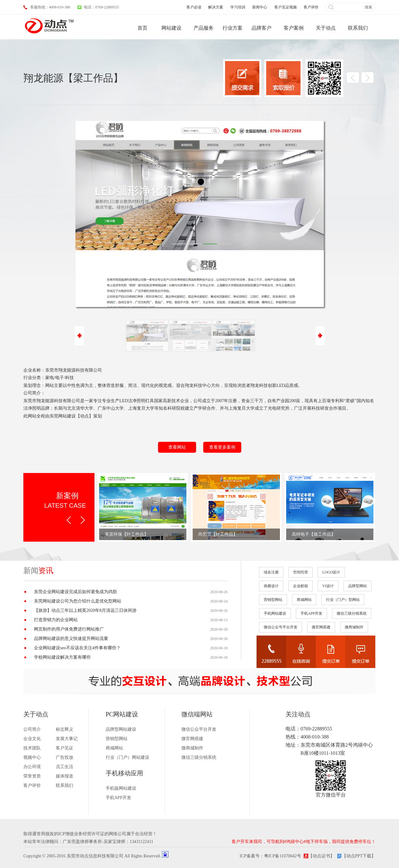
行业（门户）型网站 (343, 600)
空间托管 (300, 572)
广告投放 (65, 757)
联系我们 (65, 785)
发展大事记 (67, 739)
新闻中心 (260, 7)
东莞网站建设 (63, 416)
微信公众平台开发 (199, 729)
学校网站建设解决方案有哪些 (62, 657)
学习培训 (238, 7)
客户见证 (65, 748)
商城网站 (304, 600)
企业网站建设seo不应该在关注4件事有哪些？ (77, 648)
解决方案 (216, 7)
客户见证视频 (286, 7)
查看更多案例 (222, 447)
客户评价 (311, 7)
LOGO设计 (331, 572)
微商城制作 (354, 627)
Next (83, 520)
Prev (69, 520)
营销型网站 (273, 600)
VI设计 (328, 586)
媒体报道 (65, 776)
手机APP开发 (311, 613)
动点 (84, 416)
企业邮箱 (300, 586)
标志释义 (65, 729)
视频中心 (32, 757)
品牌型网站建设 (121, 729)
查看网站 (177, 447)
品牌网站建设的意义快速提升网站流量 (71, 639)
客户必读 (194, 7)
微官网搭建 (321, 627)
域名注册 (271, 572)
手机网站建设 (275, 613)
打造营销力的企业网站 (56, 620)
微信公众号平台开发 (281, 627)
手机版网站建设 (121, 788)
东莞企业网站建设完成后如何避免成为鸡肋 (75, 592)
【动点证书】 (321, 856)
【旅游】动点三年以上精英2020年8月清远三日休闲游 (85, 610)
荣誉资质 (32, 776)
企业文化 (32, 739)
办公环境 (32, 767)
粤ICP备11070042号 (283, 856)
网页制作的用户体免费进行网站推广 (69, 629)
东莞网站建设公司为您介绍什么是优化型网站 (78, 601)
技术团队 (32, 748)
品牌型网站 (358, 586)
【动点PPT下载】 (359, 856)
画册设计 (271, 586)
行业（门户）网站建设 (127, 757)
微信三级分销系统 (352, 613)
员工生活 (65, 767)
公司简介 (32, 729)
